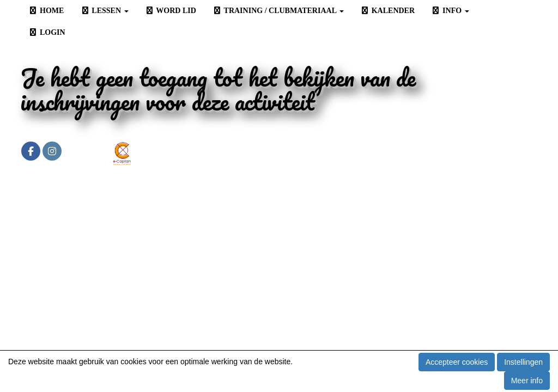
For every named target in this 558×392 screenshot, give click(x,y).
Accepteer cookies (457, 362)
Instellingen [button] (523, 362)
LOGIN (47, 32)
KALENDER (387, 11)
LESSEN (104, 11)
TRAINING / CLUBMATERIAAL (278, 11)
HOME (46, 11)
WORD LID (171, 11)
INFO (450, 11)
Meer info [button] (527, 381)
